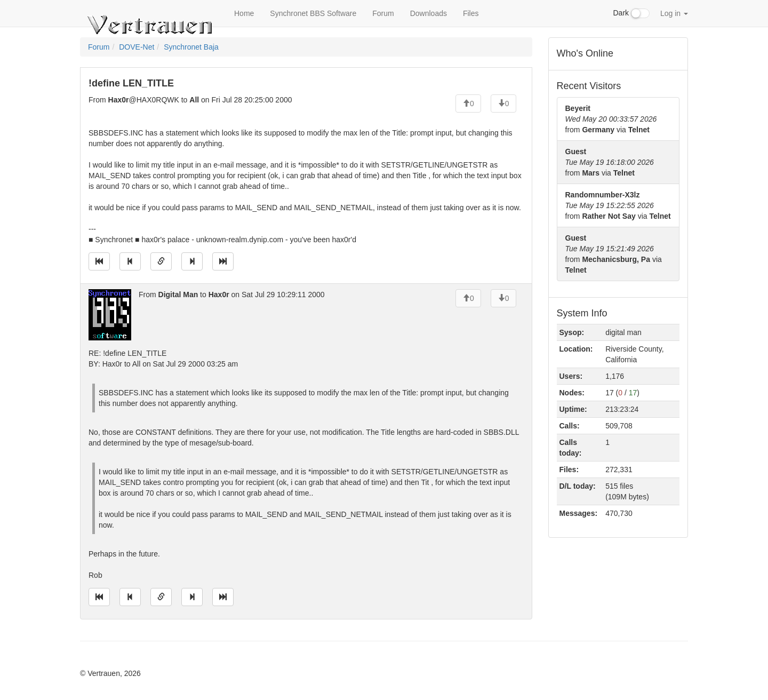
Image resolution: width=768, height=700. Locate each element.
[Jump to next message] (192, 261)
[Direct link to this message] (161, 261)
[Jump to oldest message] (99, 261)
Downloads (429, 13)
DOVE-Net (137, 47)
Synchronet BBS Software (313, 13)
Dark (631, 13)
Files (471, 13)
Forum (383, 13)
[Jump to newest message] (223, 261)
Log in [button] (674, 13)
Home (244, 13)
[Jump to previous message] (130, 261)
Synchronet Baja (191, 47)
